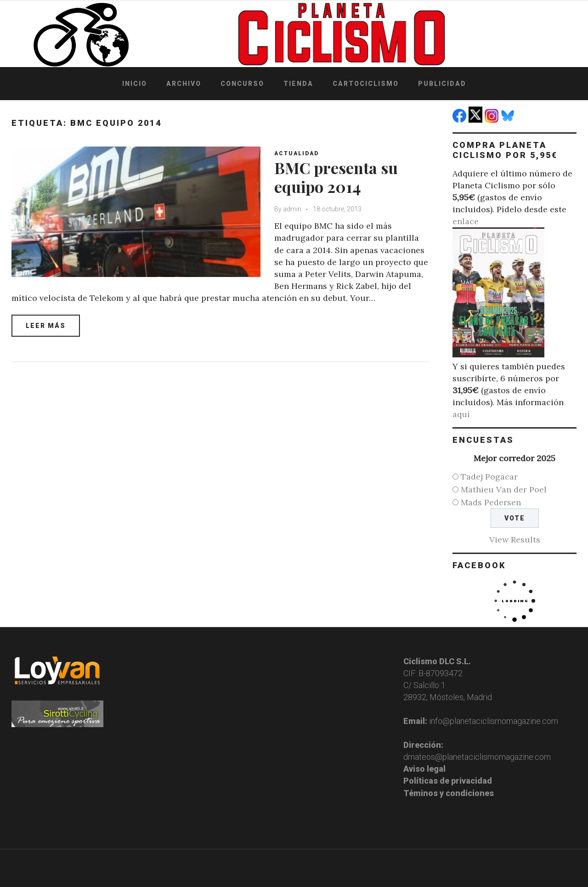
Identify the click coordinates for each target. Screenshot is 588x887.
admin (292, 209)
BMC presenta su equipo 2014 (336, 177)
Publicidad (442, 84)
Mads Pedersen (491, 502)
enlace (466, 221)
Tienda (298, 84)
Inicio (135, 84)
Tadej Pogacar (489, 477)
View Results (515, 540)
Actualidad (297, 153)
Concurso (242, 84)
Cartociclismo (366, 84)
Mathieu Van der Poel (504, 489)
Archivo (184, 84)
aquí (461, 414)
